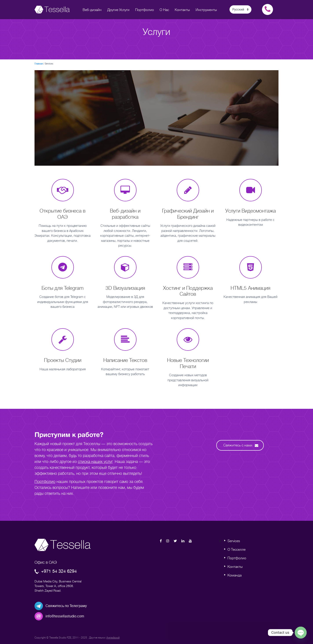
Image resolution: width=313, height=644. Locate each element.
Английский (113, 638)
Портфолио (45, 482)
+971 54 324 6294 (56, 571)
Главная (39, 64)
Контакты (235, 567)
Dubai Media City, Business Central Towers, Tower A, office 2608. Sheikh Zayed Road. (58, 586)
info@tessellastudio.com (65, 616)
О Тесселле (237, 550)
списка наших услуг (95, 462)
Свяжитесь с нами (241, 445)
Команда (235, 575)
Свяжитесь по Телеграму (66, 606)
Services (234, 541)
